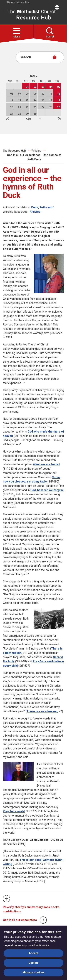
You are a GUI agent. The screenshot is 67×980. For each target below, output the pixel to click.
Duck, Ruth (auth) (43, 207)
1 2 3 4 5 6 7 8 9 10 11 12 (33, 119)
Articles (36, 151)
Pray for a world (14, 811)
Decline (33, 963)
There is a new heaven (42, 711)
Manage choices (34, 972)
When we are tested (46, 464)
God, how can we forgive (47, 490)
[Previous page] (6, 899)
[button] (17, 31)
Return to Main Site (17, 2)
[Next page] (43, 920)
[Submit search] (54, 57)
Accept (33, 953)
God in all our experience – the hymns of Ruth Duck (34, 157)
